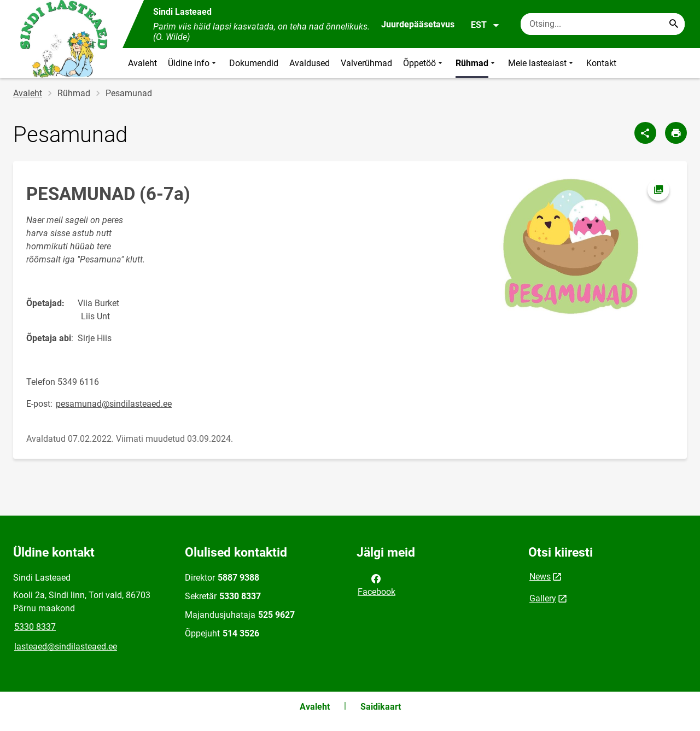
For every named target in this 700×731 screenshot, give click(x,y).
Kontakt (601, 63)
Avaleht (142, 63)
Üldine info (193, 63)
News (540, 577)
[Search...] (674, 24)
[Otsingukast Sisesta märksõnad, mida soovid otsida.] (603, 24)
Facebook (377, 584)
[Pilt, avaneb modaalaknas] (570, 248)
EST (485, 25)
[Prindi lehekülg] (676, 133)
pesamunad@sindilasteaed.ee (114, 404)
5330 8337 (35, 627)
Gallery (543, 598)
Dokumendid (254, 63)
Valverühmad (366, 63)
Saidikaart (381, 707)
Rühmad (476, 63)
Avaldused (310, 63)
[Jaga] (645, 133)
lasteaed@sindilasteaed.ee (66, 647)
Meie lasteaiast (542, 63)
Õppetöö (424, 63)
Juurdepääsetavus (418, 24)
